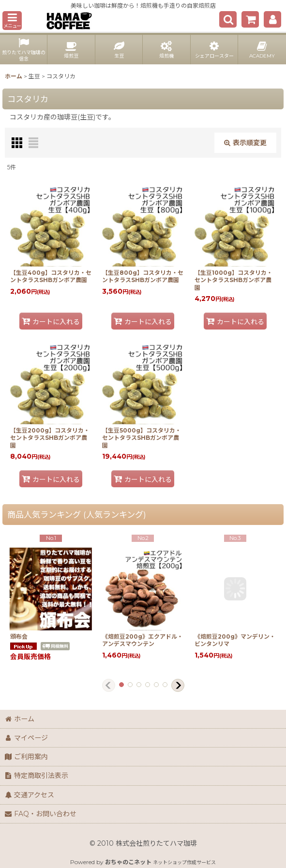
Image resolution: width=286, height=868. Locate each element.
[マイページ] (272, 19)
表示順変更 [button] (245, 143)
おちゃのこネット (128, 862)
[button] (12, 21)
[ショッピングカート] (250, 19)
